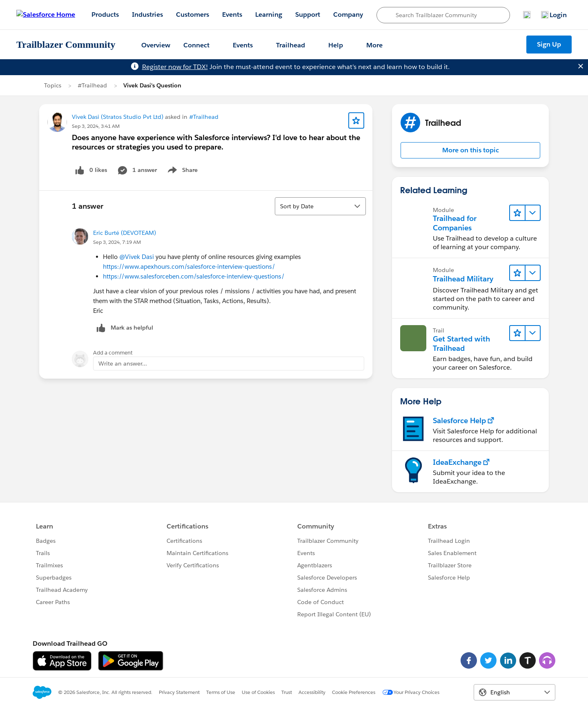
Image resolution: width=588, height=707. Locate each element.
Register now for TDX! (175, 67)
